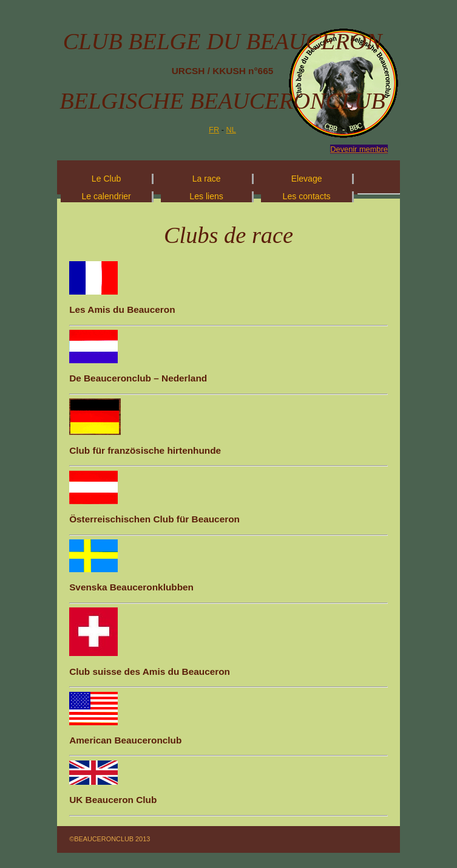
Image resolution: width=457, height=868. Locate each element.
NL (231, 130)
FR (214, 130)
